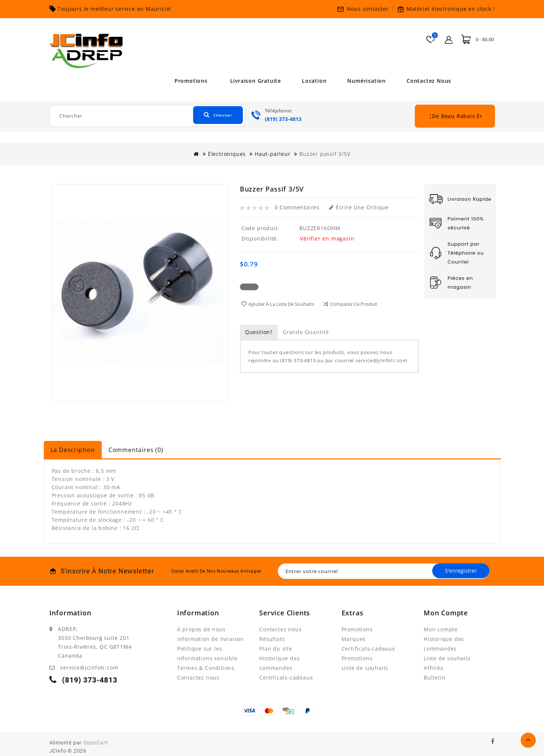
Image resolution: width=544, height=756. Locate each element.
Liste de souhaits (365, 668)
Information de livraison (211, 639)
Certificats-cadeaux (286, 678)
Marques (354, 639)
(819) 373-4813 (283, 119)
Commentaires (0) (136, 450)
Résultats (272, 639)
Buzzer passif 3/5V (325, 154)
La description (73, 450)
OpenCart (95, 743)
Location (313, 81)
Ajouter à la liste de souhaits (281, 304)
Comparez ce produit (354, 304)
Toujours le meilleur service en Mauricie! (115, 9)
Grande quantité (306, 332)
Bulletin (434, 678)
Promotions (188, 81)
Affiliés (433, 668)
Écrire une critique (359, 207)
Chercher (213, 116)
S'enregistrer (459, 571)
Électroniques (227, 154)
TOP (528, 740)
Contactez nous (431, 81)
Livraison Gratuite (253, 81)
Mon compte (441, 629)
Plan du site (276, 649)
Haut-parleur (273, 154)
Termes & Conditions (206, 668)
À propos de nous (201, 629)
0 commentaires (297, 207)
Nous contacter (368, 9)
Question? (259, 332)
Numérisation (368, 81)
